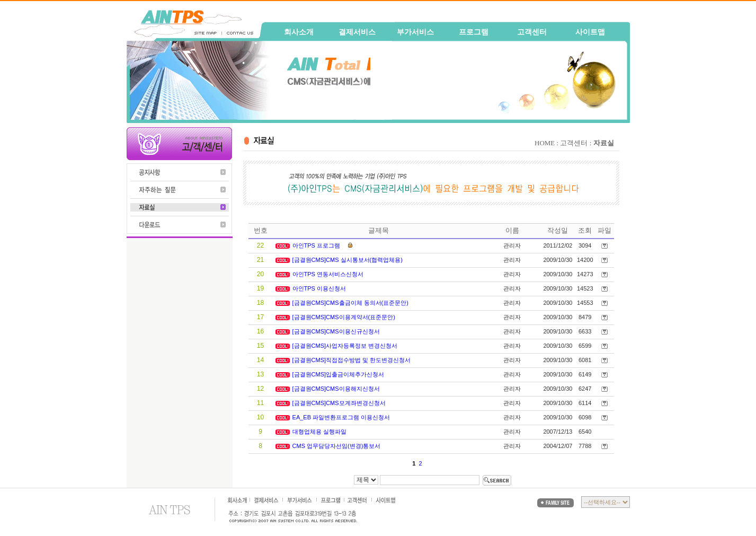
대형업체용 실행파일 (320, 432)
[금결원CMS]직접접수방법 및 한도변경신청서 (353, 360)
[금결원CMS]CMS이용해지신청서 (337, 389)
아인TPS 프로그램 (317, 245)
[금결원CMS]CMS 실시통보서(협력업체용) (348, 260)
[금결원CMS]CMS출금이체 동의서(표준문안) (351, 303)
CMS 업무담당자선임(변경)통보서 (337, 446)
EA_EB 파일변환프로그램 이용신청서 (342, 417)
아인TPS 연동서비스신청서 (329, 274)
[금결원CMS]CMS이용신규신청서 (337, 331)
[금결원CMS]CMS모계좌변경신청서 (340, 403)
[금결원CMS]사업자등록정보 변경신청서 (346, 346)
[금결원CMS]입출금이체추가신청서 (339, 374)
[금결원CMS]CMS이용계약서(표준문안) (345, 317)
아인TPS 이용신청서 (320, 288)
